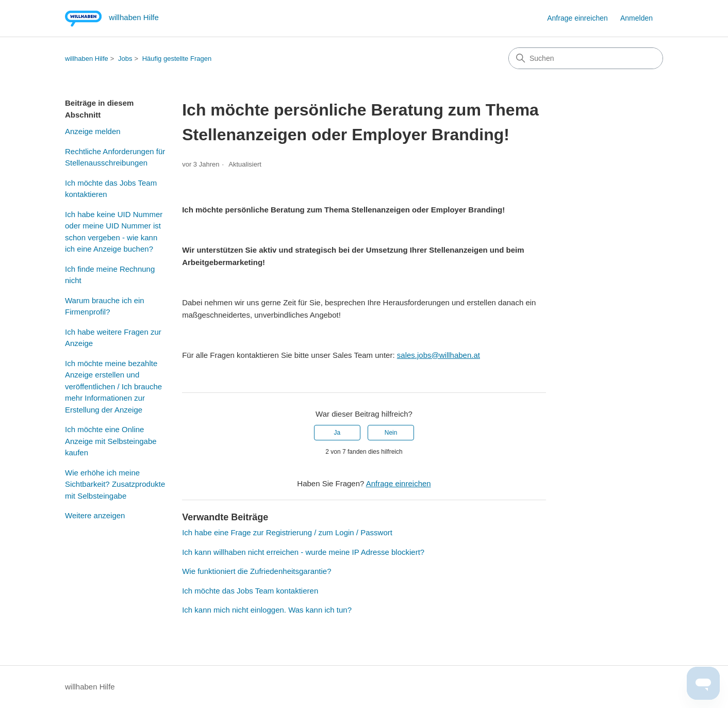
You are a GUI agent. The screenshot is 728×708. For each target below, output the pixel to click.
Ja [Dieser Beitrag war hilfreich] (337, 433)
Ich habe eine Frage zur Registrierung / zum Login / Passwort (287, 532)
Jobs (125, 59)
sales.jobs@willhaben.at (439, 355)
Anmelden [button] (636, 18)
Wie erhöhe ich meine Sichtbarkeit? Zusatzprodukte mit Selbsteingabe (115, 484)
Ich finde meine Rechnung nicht (110, 275)
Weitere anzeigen (95, 515)
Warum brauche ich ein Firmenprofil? (105, 306)
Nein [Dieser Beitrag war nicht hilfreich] (391, 433)
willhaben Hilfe (87, 59)
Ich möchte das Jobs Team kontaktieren (111, 189)
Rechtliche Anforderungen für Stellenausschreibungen (115, 157)
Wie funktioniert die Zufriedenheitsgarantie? (257, 571)
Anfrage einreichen (577, 18)
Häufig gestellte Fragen (177, 59)
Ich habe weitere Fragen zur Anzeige (113, 338)
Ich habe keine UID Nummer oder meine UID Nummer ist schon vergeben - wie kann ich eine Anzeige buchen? (114, 232)
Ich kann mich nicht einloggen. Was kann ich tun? (267, 610)
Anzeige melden (93, 131)
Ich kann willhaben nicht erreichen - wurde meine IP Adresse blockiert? (303, 552)
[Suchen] (586, 58)
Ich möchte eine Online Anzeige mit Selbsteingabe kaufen (111, 441)
